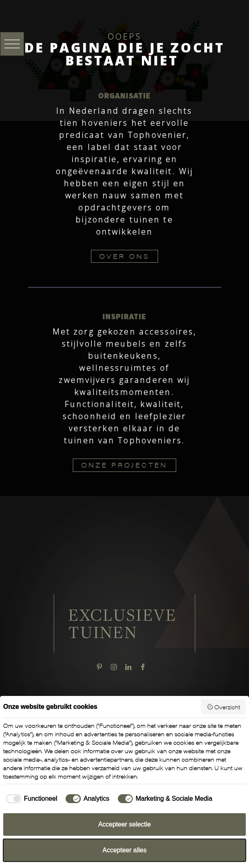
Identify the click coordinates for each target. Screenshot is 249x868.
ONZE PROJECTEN (124, 465)
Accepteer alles (124, 850)
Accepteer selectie (124, 824)
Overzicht (224, 707)
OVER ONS (124, 256)
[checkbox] (30, 799)
